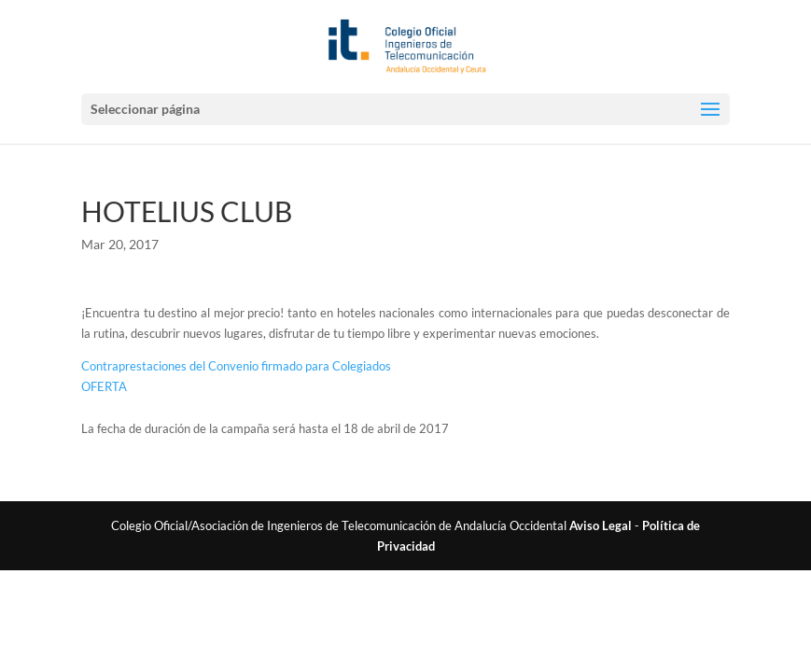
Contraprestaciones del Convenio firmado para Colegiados (236, 366)
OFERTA (104, 386)
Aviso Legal (601, 525)
